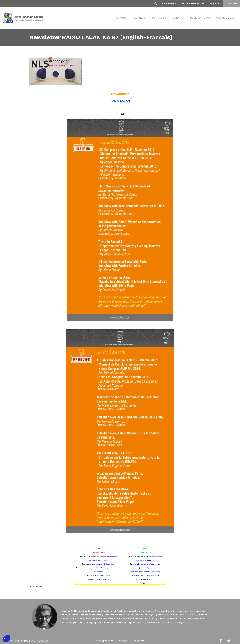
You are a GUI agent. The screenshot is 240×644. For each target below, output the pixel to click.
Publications (200, 18)
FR (235, 4)
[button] (7, 639)
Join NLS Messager (192, 4)
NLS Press (169, 4)
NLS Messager (105, 641)
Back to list (36, 586)
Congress (159, 18)
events (178, 18)
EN (231, 4)
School (121, 18)
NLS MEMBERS (225, 18)
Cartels (139, 18)
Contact (213, 4)
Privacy (123, 641)
